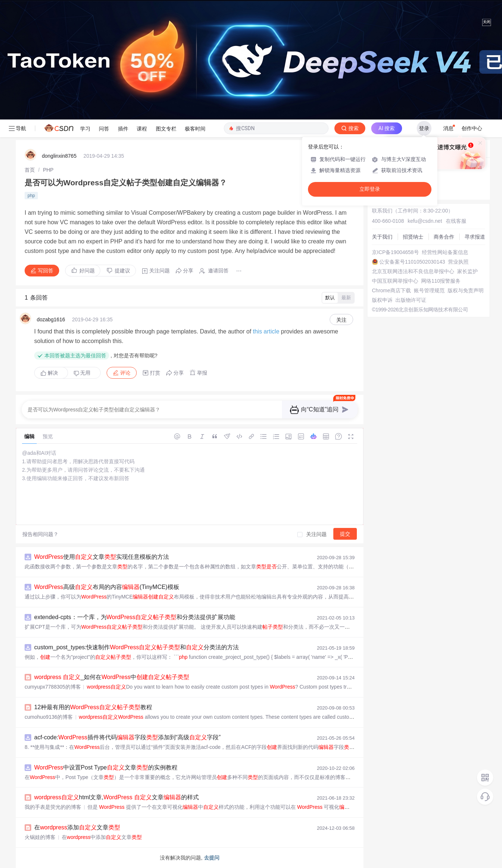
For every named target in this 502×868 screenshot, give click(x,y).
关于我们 (382, 237)
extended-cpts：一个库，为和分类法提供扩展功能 (135, 617)
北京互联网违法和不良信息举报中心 (413, 271)
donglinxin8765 (59, 156)
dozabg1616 (51, 319)
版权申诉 (382, 300)
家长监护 (467, 271)
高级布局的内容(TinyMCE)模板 (107, 587)
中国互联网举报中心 (395, 281)
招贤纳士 (413, 237)
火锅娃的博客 (40, 837)
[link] (30, 170)
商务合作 (444, 237)
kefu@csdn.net (425, 221)
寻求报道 (475, 237)
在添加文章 (77, 827)
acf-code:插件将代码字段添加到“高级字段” (127, 737)
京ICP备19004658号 (395, 252)
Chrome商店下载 (391, 290)
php (31, 196)
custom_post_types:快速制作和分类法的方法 (137, 647)
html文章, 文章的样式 (116, 797)
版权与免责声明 (466, 290)
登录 (424, 128)
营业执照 (458, 262)
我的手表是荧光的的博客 (53, 807)
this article (266, 331)
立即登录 (370, 189)
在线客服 (456, 221)
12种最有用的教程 (93, 707)
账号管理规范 (429, 290)
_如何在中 (112, 677)
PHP (48, 170)
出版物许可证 (411, 300)
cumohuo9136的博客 (49, 717)
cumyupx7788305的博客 (53, 687)
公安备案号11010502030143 (412, 262)
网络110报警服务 (441, 281)
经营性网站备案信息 (445, 252)
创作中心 (472, 128)
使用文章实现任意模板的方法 (102, 557)
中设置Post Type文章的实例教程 (106, 767)
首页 (30, 170)
